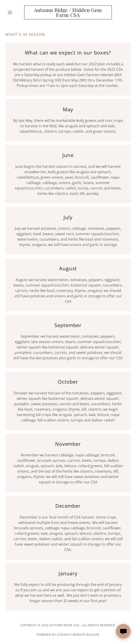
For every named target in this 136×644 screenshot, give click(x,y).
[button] (15, 12)
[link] (68, 12)
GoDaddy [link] (64, 635)
